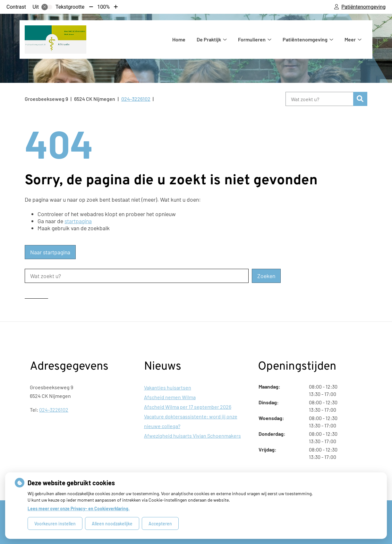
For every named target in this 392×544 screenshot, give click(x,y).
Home (179, 39)
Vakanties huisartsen (168, 387)
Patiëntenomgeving (305, 39)
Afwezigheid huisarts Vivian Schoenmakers (192, 436)
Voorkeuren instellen (55, 524)
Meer (350, 39)
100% (103, 7)
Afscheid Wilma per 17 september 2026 (188, 407)
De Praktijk (209, 39)
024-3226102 (54, 410)
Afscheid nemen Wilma (170, 397)
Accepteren (160, 524)
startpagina (78, 221)
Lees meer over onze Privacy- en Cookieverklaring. (79, 509)
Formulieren (252, 39)
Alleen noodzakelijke (112, 524)
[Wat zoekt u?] (319, 99)
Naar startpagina (50, 252)
